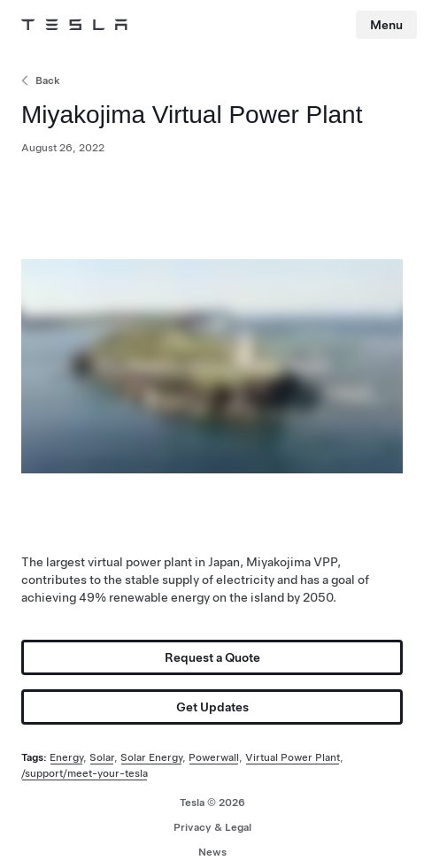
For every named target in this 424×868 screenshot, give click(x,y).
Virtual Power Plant (293, 757)
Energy (66, 757)
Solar (102, 757)
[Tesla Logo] (74, 25)
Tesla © (212, 803)
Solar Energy (151, 757)
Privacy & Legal (212, 827)
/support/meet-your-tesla (85, 773)
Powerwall (214, 757)
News (212, 852)
